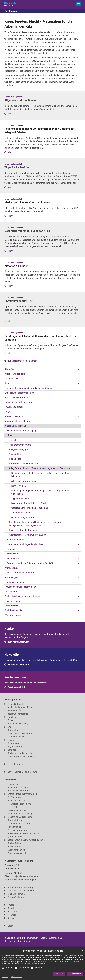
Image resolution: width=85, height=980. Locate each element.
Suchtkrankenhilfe (13, 610)
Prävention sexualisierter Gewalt (20, 587)
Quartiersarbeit (12, 592)
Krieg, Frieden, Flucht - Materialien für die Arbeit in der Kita (39, 24)
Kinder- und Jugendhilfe (16, 426)
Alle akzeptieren (75, 974)
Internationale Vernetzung (17, 421)
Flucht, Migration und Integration (20, 573)
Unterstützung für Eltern (23, 517)
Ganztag (11, 549)
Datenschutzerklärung (17, 977)
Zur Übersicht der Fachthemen (22, 361)
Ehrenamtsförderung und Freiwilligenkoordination (29, 388)
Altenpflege (10, 369)
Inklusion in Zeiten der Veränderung (26, 464)
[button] (78, 369)
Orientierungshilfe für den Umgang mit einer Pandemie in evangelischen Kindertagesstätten (37, 524)
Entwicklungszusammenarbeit (19, 393)
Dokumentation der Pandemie (24, 530)
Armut (8, 383)
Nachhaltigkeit (12, 577)
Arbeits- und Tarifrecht (15, 374)
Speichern (59, 974)
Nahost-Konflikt (19, 486)
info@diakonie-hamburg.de (25, 876)
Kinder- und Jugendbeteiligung (22, 431)
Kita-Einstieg (15, 459)
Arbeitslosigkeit (12, 379)
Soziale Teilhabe (13, 601)
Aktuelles (14, 440)
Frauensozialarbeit (14, 407)
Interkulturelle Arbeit (14, 416)
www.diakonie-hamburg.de (23, 880)
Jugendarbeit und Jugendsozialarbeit (25, 544)
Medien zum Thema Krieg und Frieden (30, 503)
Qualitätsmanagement (20, 445)
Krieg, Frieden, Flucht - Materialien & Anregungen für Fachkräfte (40, 468)
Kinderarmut (13, 559)
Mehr (10, 114)
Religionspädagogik (19, 449)
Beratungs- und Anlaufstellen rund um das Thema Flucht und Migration (41, 475)
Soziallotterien (12, 606)
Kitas (9, 435)
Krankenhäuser (12, 568)
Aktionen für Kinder (21, 513)
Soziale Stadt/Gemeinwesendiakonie (22, 596)
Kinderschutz (13, 554)
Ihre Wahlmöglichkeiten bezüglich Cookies (43, 951)
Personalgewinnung (14, 582)
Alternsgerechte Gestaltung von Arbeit (28, 535)
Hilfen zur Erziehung (17, 540)
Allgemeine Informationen (24, 481)
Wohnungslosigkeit (14, 615)
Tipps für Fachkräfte (21, 499)
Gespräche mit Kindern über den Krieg (30, 508)
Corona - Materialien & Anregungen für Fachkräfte (31, 563)
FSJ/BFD (9, 412)
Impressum (5, 977)
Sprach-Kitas (15, 454)
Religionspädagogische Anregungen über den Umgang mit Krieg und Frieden (42, 492)
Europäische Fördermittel (17, 398)
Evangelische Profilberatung (18, 402)
